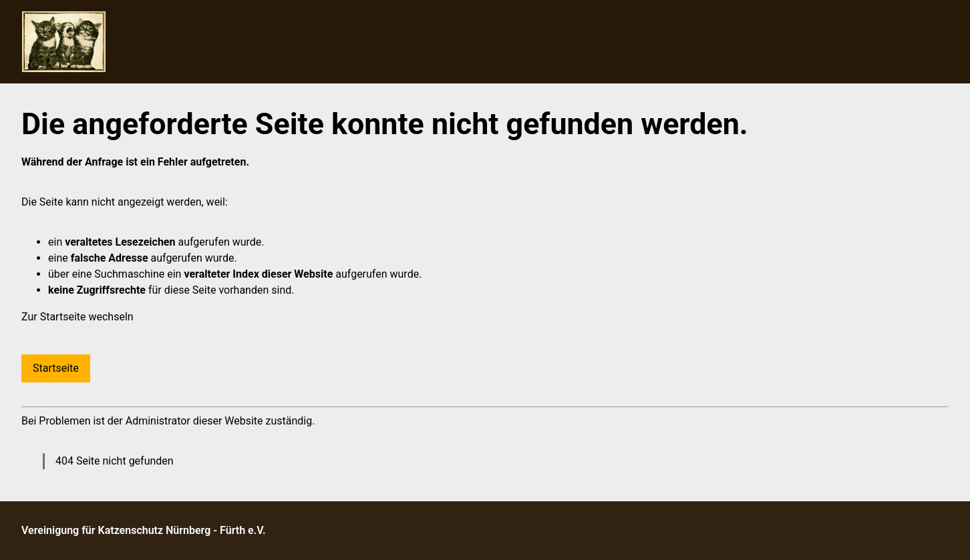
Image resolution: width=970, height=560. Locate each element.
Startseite (56, 368)
